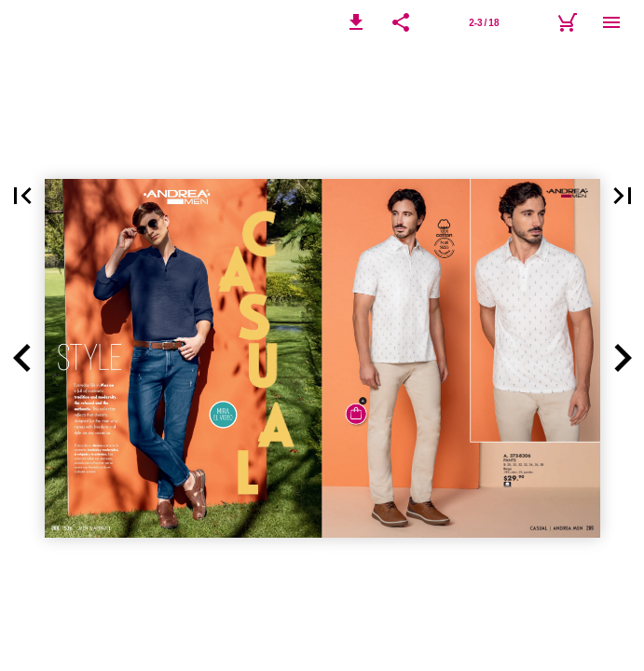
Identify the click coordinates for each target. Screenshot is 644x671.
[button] (356, 22)
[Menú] (611, 22)
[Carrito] (567, 22)
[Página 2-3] (484, 22)
